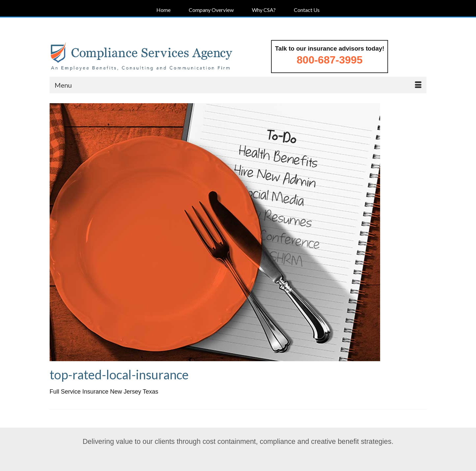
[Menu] (238, 85)
